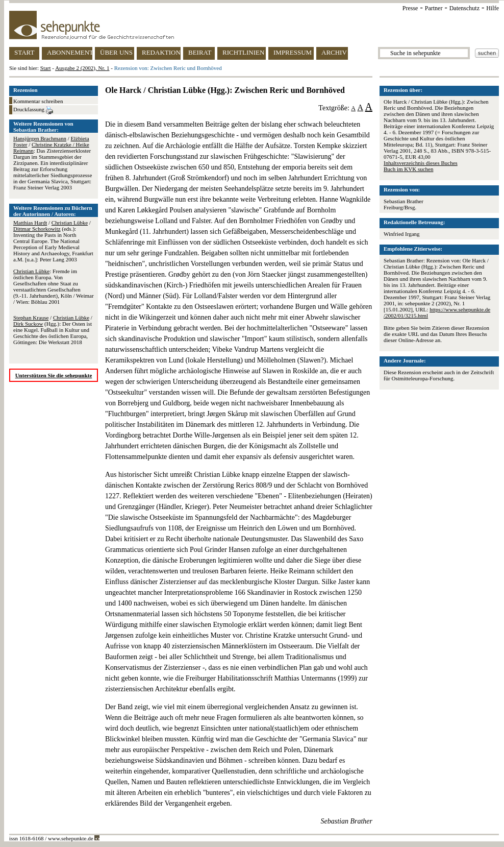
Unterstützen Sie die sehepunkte (54, 375)
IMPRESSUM (293, 52)
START (24, 52)
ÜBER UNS (116, 52)
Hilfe (493, 8)
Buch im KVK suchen (408, 169)
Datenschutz (464, 8)
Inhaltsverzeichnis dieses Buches (421, 163)
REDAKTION (161, 52)
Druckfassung (33, 110)
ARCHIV (334, 52)
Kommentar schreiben (38, 101)
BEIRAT (200, 52)
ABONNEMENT (70, 52)
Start (46, 68)
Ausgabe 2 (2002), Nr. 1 (82, 68)
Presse (410, 8)
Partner (434, 8)
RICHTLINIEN (243, 52)
